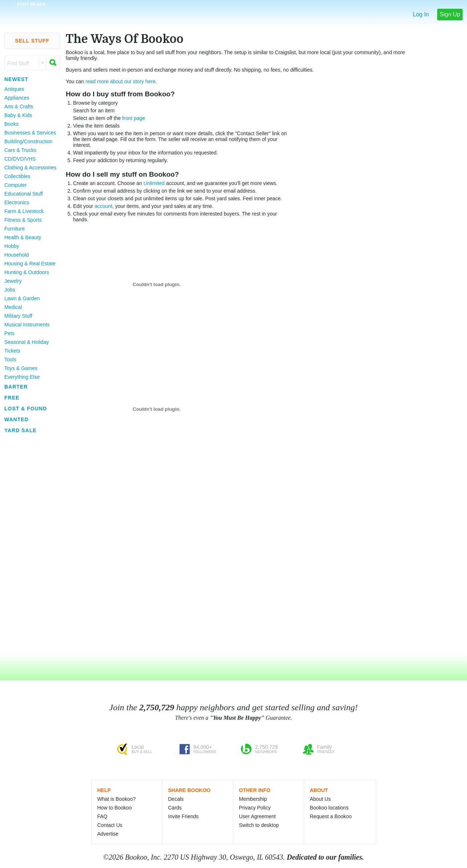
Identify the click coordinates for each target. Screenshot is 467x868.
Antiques (14, 89)
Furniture (15, 229)
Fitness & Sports (23, 220)
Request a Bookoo (331, 816)
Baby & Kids (18, 115)
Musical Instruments (27, 325)
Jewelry (13, 281)
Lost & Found (26, 409)
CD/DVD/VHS (20, 159)
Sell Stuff (32, 41)
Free (12, 398)
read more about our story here (120, 81)
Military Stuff (18, 316)
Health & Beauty (23, 237)
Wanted (17, 419)
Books (11, 124)
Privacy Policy (255, 808)
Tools (10, 359)
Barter (16, 387)
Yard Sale (21, 430)
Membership (253, 799)
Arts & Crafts (19, 107)
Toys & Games (21, 368)
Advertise (108, 834)
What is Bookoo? (117, 799)
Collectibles (17, 176)
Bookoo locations (329, 808)
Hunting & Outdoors (27, 272)
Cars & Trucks (20, 150)
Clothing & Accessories (30, 168)
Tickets (12, 351)
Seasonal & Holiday (27, 342)
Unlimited (154, 183)
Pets (9, 333)
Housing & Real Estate (30, 264)
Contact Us (110, 825)
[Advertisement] (29, 545)
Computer (15, 185)
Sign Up (450, 14)
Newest (16, 79)
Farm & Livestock (24, 211)
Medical (13, 307)
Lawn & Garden (22, 298)
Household (17, 255)
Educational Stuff (24, 194)
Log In (421, 14)
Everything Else (22, 377)
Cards (175, 808)
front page (134, 118)
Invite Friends (184, 816)
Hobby (12, 246)
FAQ (102, 816)
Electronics (17, 202)
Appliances (17, 98)
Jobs (10, 290)
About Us (321, 799)
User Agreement (257, 816)
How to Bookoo (115, 808)
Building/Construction (28, 141)
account (103, 206)
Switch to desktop (259, 825)
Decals (176, 799)
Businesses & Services (30, 133)
